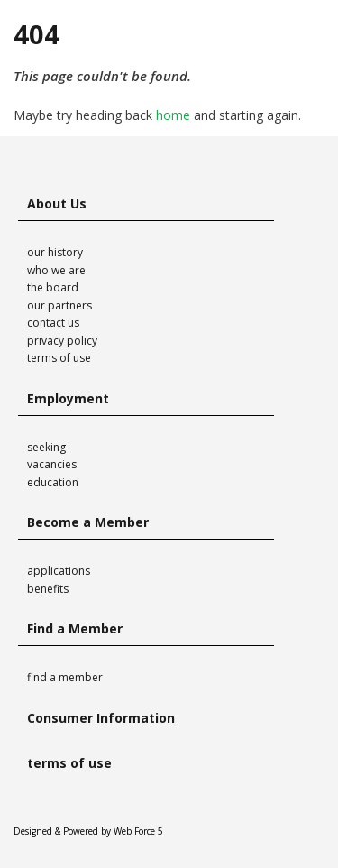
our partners (59, 305)
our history (55, 252)
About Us (57, 203)
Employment (68, 398)
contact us (53, 323)
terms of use (59, 358)
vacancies (52, 464)
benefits (48, 589)
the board (53, 287)
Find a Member (75, 628)
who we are (56, 270)
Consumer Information (101, 718)
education (53, 482)
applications (59, 571)
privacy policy (62, 341)
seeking (46, 447)
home (173, 115)
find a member (65, 677)
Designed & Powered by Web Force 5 (88, 831)
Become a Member (88, 522)
